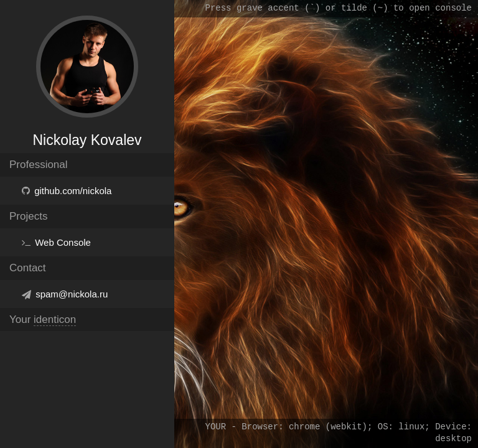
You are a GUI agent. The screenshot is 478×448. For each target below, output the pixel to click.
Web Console (63, 242)
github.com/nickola (73, 191)
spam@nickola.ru (72, 294)
